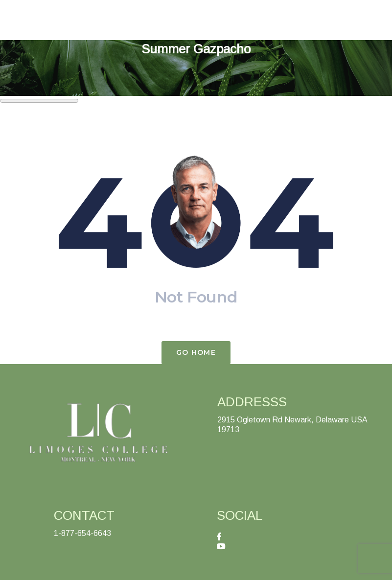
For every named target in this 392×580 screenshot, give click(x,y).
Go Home (196, 352)
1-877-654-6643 (82, 533)
